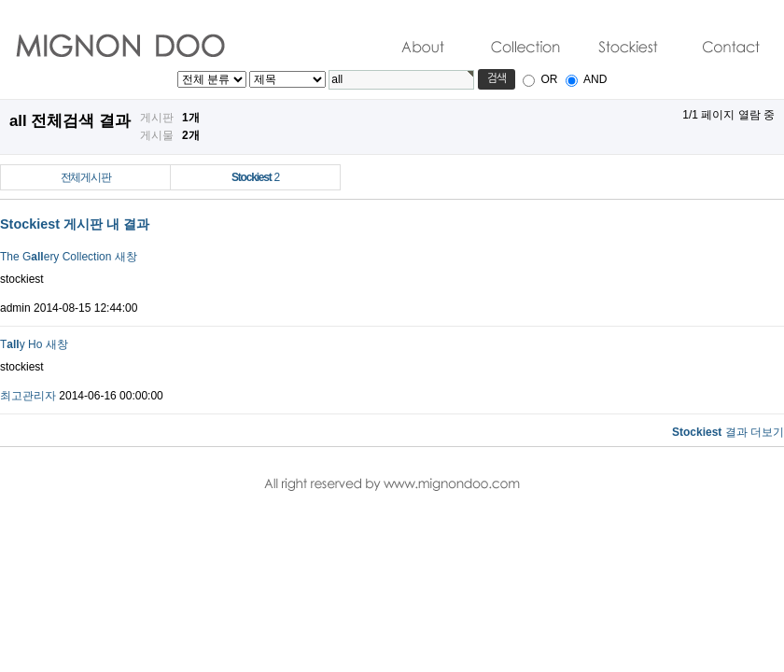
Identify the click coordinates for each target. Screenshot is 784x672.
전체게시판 (86, 177)
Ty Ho (21, 344)
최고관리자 (28, 396)
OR (549, 79)
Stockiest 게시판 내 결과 (75, 224)
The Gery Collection (56, 257)
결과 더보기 (728, 432)
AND (595, 79)
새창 (126, 257)
